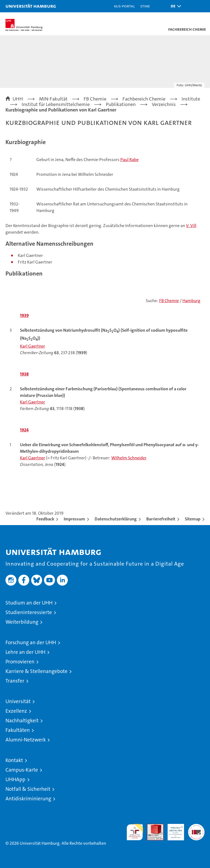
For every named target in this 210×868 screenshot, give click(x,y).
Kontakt (14, 760)
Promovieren (20, 662)
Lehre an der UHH (25, 652)
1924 (24, 430)
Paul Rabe (129, 160)
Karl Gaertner (33, 346)
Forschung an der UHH (31, 642)
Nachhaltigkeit (22, 721)
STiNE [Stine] (145, 6)
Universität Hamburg (31, 6)
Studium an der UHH (29, 603)
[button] (174, 6)
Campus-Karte (22, 770)
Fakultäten (18, 730)
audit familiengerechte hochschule (135, 832)
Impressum (74, 519)
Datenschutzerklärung (116, 519)
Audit (152, 827)
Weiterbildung (22, 622)
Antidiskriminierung (28, 799)
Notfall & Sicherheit (28, 789)
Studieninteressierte (29, 612)
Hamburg (191, 301)
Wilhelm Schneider (129, 458)
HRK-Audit (173, 830)
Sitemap (193, 519)
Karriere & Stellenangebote (37, 671)
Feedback (45, 519)
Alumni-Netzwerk (26, 740)
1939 (24, 315)
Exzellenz (16, 711)
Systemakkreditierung (196, 827)
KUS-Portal (124, 6)
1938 (24, 374)
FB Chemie (169, 301)
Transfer (15, 681)
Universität (18, 701)
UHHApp (15, 779)
